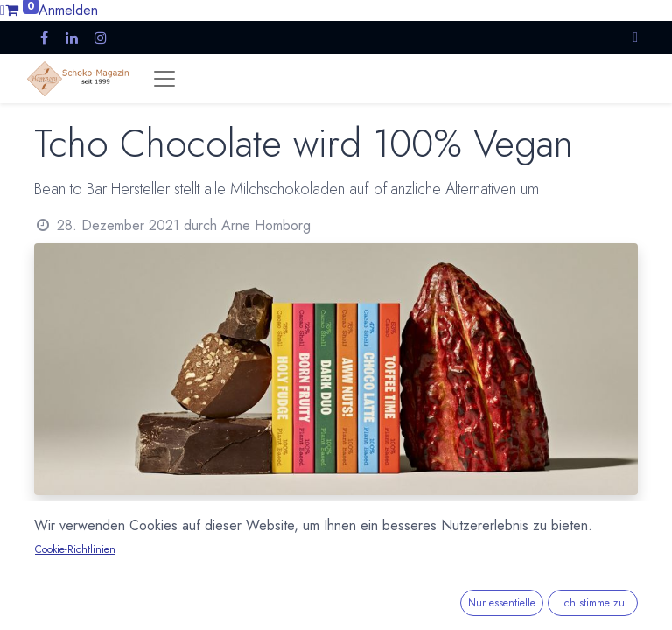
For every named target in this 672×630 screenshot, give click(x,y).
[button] (635, 37)
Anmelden (68, 10)
